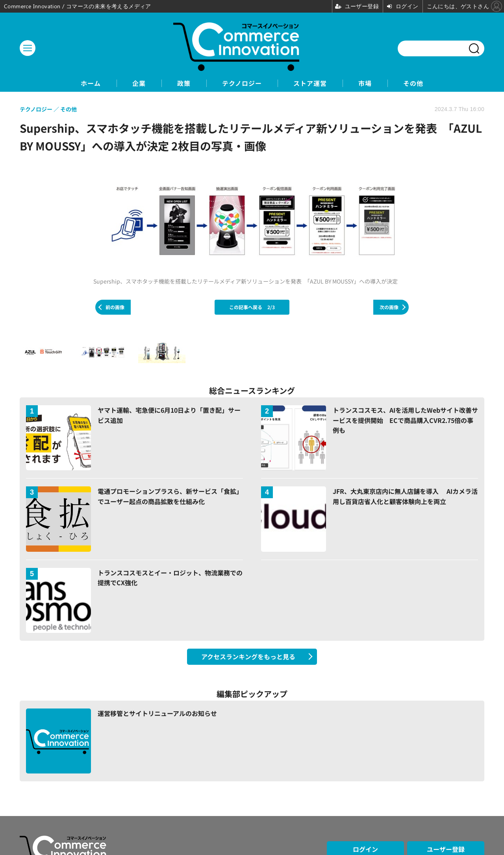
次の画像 (389, 307)
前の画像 (115, 307)
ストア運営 (310, 83)
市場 (365, 83)
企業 (139, 83)
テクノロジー (242, 83)
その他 (413, 83)
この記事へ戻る (252, 307)
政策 (184, 83)
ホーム (91, 83)
